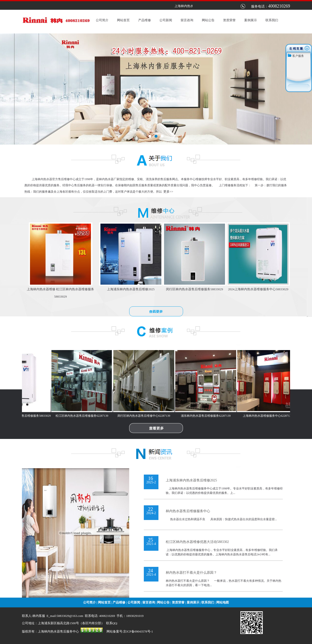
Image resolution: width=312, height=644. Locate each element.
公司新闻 (166, 20)
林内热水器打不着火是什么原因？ (191, 573)
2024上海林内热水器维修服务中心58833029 (258, 289)
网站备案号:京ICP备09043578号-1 (130, 631)
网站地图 (223, 602)
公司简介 (102, 20)
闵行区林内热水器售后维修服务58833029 (195, 289)
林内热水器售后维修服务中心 (188, 511)
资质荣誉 (229, 20)
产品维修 (145, 20)
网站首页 (123, 20)
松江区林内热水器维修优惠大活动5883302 (197, 542)
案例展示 (251, 20)
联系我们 (272, 20)
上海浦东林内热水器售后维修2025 (131, 289)
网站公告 (208, 20)
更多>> (168, 192)
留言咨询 (187, 20)
